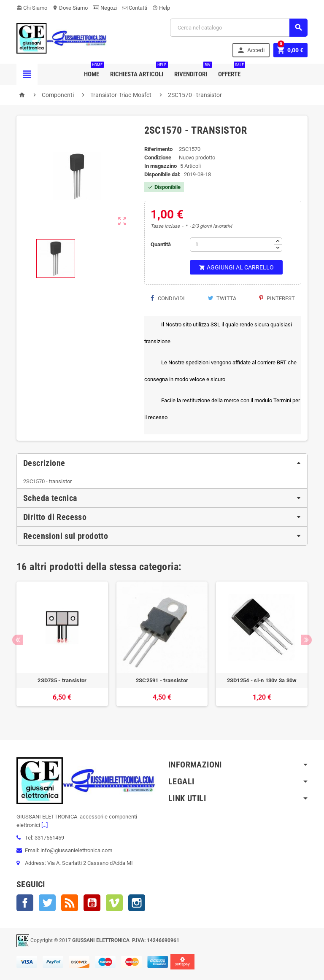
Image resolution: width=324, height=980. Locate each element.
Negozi (105, 8)
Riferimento (158, 149)
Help (161, 8)
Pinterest (277, 298)
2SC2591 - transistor (162, 680)
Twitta (222, 298)
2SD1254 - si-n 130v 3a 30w (262, 680)
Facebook (25, 903)
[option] (62, 648)
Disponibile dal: (162, 174)
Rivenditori (192, 71)
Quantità (161, 244)
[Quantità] (232, 245)
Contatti (135, 8)
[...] (44, 825)
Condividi (168, 298)
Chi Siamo (32, 8)
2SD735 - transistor (62, 680)
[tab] (162, 463)
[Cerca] (239, 28)
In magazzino (161, 166)
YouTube (92, 903)
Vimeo (114, 903)
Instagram (137, 903)
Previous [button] (18, 640)
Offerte (231, 71)
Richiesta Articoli (138, 71)
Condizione (158, 157)
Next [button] (306, 640)
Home (93, 71)
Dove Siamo (70, 8)
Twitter (47, 903)
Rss (70, 903)
